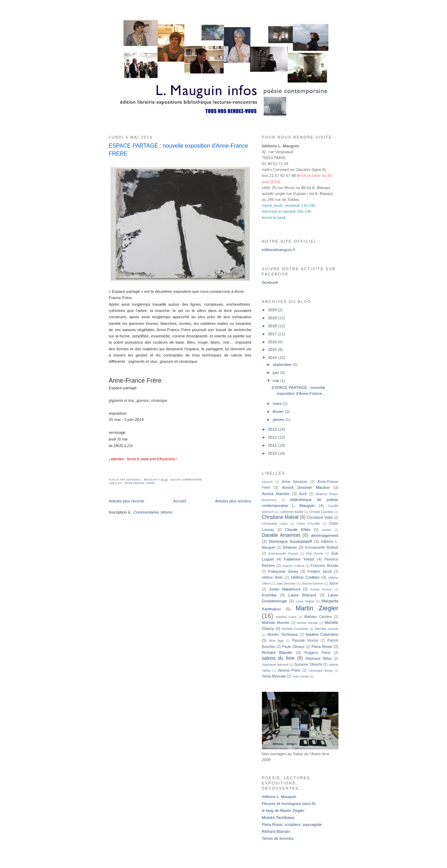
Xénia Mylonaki (274, 676)
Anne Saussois (295, 482)
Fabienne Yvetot (299, 559)
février (279, 412)
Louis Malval (305, 601)
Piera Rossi (322, 647)
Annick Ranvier (276, 494)
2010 (273, 453)
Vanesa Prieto (289, 670)
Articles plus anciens (233, 501)
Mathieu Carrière (318, 617)
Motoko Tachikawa (283, 635)
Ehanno (290, 547)
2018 (273, 326)
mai (277, 381)
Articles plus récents (127, 501)
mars (278, 404)
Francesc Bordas (324, 566)
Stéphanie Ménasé (275, 665)
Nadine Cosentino (322, 634)
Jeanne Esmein (312, 584)
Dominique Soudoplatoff (290, 541)
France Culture (293, 566)
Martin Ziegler (317, 608)
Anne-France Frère (140, 483)
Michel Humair (308, 623)
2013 (273, 429)
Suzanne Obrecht (308, 664)
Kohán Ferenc (321, 589)
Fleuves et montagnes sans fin (289, 804)
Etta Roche (315, 554)
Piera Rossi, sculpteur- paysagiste (292, 824)
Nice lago (277, 641)
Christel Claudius (321, 512)
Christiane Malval (280, 517)
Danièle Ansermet (281, 535)
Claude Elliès (298, 530)
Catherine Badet (291, 512)
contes (327, 530)
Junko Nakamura (284, 589)
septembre (283, 365)
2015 (273, 350)
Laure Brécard (302, 595)
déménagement (324, 535)
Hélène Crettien (305, 577)
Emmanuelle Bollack (322, 548)
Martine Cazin (286, 617)
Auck (303, 494)
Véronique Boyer (321, 671)
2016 (273, 342)
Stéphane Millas (318, 659)
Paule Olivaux (293, 647)
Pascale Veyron (305, 640)
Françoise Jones (283, 571)
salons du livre (278, 658)
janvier (279, 420)
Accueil (180, 501)
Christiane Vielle (320, 518)
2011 (273, 445)
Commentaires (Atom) (153, 512)
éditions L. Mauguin (279, 797)
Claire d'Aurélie (308, 524)
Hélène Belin (273, 577)
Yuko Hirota (301, 677)
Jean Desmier (286, 584)
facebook (270, 282)
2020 (273, 310)
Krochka (269, 595)
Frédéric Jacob (320, 572)
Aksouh (267, 482)
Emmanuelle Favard (283, 554)
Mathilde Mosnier (276, 623)
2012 (273, 437)
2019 (273, 318)
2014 (273, 358)
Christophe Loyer (275, 524)
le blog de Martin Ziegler (283, 811)
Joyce (334, 583)
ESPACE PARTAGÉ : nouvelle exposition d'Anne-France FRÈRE (178, 150)
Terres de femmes (278, 838)
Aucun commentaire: (187, 480)
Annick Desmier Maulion (306, 487)
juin (276, 373)
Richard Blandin (277, 652)
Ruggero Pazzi (317, 653)
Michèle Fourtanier (295, 629)
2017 (273, 334)
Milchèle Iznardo (327, 629)
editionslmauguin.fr (279, 250)
